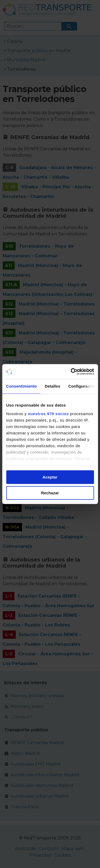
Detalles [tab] (53, 386)
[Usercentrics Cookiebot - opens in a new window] (71, 372)
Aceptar (50, 477)
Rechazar (50, 493)
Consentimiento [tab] (21, 386)
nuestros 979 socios (48, 414)
